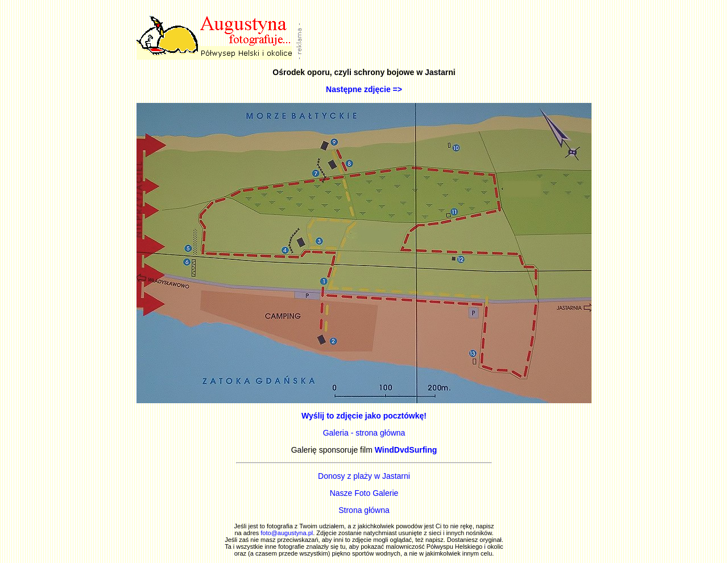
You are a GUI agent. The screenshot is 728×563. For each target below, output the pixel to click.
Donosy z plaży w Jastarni (364, 476)
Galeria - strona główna (364, 433)
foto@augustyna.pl (287, 533)
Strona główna (364, 510)
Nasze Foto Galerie (364, 493)
